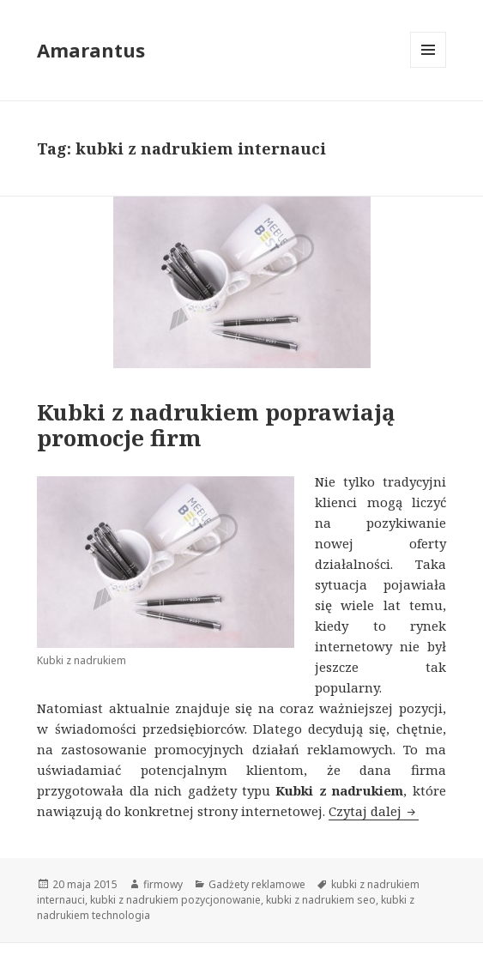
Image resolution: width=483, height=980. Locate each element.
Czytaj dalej (374, 811)
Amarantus (91, 50)
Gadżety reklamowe (257, 884)
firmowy (163, 884)
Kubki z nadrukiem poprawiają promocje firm (216, 425)
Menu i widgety (429, 67)
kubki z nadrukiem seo (321, 900)
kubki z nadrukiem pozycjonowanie (175, 900)
